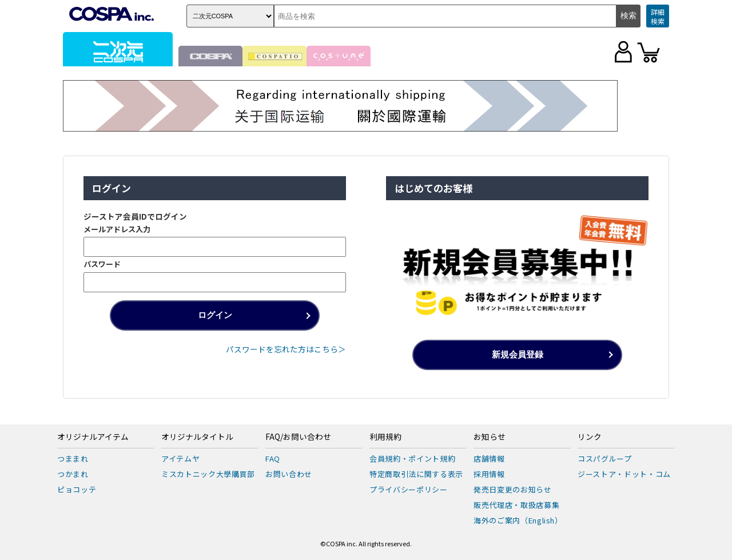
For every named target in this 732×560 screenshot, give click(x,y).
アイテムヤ (180, 458)
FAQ (273, 458)
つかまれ (73, 474)
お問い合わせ (289, 474)
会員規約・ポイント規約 (412, 458)
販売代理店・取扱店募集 (516, 505)
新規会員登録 (518, 354)
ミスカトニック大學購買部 (208, 474)
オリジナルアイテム (93, 437)
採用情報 (489, 474)
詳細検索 (658, 16)
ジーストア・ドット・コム (624, 474)
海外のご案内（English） (518, 520)
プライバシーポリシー (409, 489)
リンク (590, 437)
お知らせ (490, 437)
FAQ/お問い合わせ (298, 437)
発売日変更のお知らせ (513, 489)
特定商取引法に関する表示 (416, 474)
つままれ (73, 458)
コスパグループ (605, 458)
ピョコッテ (77, 489)
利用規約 (385, 437)
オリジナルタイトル (197, 437)
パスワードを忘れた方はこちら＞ (286, 349)
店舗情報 (489, 458)
